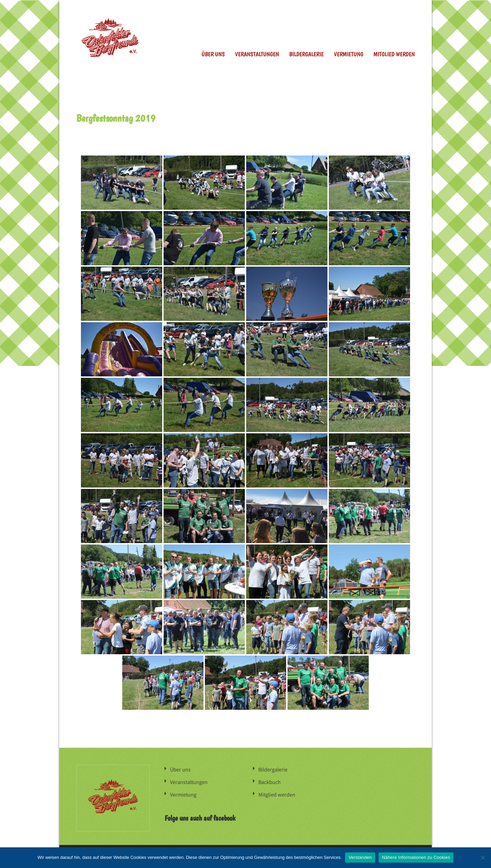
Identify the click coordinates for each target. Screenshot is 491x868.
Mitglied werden (394, 54)
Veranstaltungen (257, 54)
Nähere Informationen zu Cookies (416, 857)
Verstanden (360, 857)
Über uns (213, 54)
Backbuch (270, 781)
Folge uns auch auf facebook (200, 817)
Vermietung (349, 54)
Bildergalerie (306, 54)
